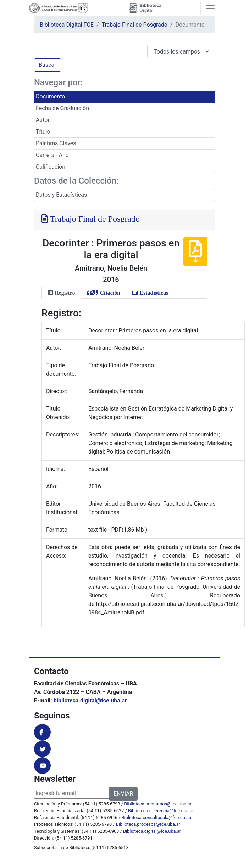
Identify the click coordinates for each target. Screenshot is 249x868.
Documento (50, 96)
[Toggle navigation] (210, 8)
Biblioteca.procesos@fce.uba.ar (148, 824)
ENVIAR (123, 794)
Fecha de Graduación (62, 108)
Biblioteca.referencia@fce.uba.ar (161, 811)
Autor (43, 120)
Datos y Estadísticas (61, 195)
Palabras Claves (56, 143)
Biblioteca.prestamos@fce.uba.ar (158, 804)
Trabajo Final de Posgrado (135, 25)
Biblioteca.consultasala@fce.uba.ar (157, 817)
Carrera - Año (52, 155)
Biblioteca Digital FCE (67, 25)
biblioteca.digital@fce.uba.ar (90, 701)
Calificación (51, 167)
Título (43, 132)
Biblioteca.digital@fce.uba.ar (152, 831)
